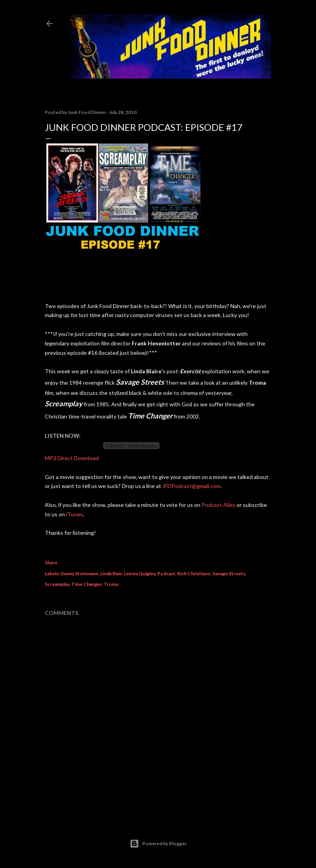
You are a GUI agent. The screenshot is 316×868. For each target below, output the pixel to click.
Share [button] (51, 562)
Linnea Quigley (140, 573)
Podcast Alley (219, 505)
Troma (111, 584)
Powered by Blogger (158, 844)
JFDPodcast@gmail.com (191, 486)
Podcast (166, 573)
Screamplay (57, 584)
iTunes (74, 514)
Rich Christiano (194, 573)
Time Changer (86, 584)
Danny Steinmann (79, 573)
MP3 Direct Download (72, 458)
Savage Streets (229, 573)
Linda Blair (111, 573)
